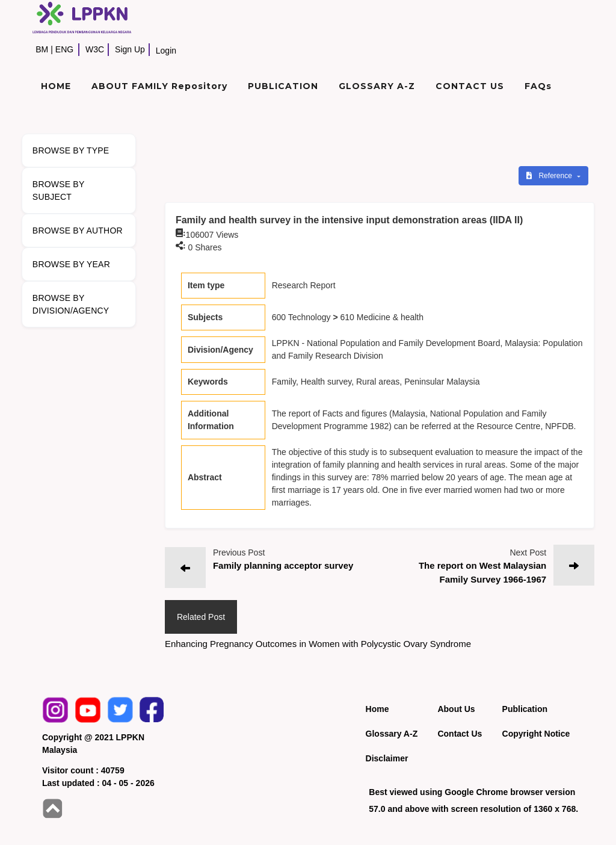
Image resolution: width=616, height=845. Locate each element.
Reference (550, 176)
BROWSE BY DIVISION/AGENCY (71, 304)
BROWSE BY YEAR (71, 264)
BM (42, 49)
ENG (64, 49)
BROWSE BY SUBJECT (59, 190)
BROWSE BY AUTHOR (78, 231)
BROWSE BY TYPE (71, 150)
